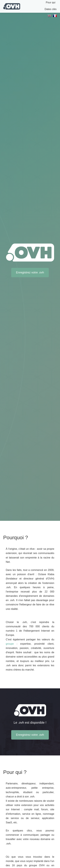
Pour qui (51, 2)
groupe (10, 644)
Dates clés (51, 9)
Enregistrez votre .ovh (30, 272)
